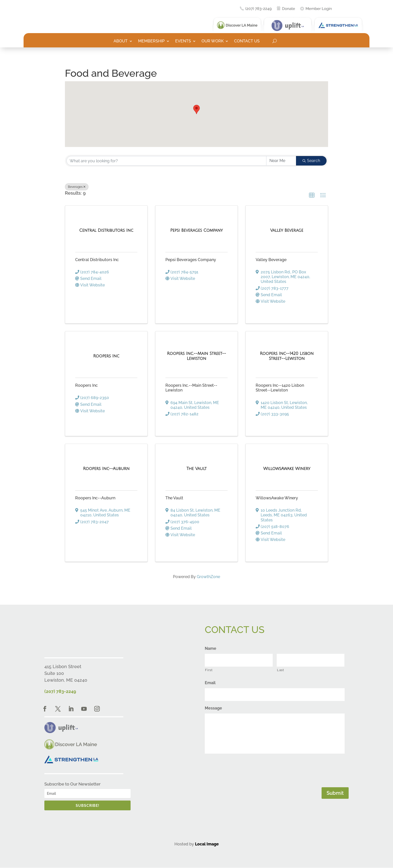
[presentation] (243, 769)
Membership (151, 41)
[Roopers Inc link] (106, 356)
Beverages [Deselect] (77, 187)
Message (213, 708)
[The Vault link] (197, 469)
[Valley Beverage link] (287, 230)
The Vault (174, 498)
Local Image (207, 844)
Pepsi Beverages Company (191, 260)
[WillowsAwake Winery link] (287, 469)
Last (281, 670)
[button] (197, 109)
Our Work (213, 41)
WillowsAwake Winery (277, 498)
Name (211, 648)
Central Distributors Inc (97, 260)
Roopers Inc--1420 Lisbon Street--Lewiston (280, 388)
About (121, 41)
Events (183, 41)
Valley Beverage (271, 260)
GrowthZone (208, 577)
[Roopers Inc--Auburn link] (106, 469)
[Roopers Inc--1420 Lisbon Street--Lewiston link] (287, 356)
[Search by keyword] (166, 161)
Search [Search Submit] (311, 161)
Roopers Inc (86, 385)
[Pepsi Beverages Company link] (197, 230)
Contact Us (247, 41)
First (209, 670)
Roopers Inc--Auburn (95, 498)
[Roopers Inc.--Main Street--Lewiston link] (197, 356)
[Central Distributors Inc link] (106, 230)
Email (210, 683)
